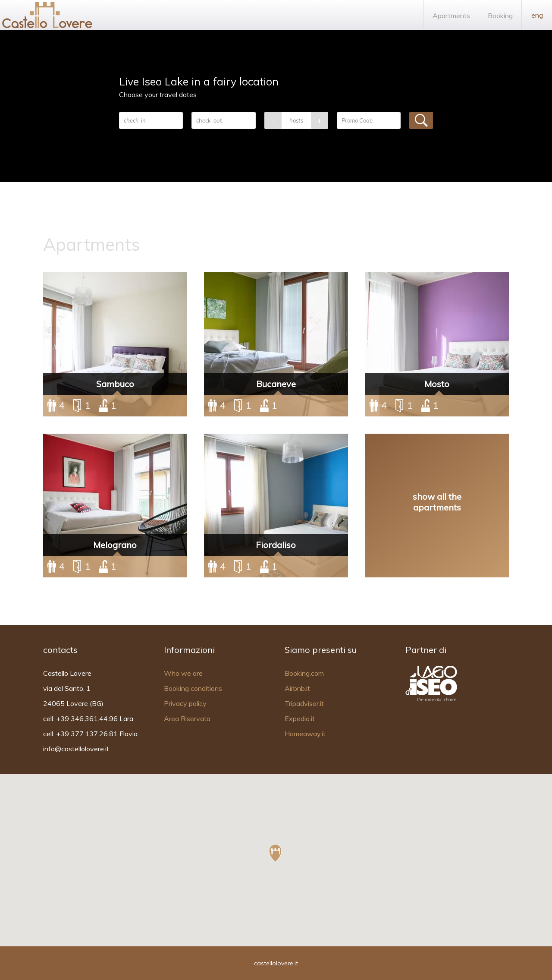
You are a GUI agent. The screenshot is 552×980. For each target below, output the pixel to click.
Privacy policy (185, 703)
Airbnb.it (297, 688)
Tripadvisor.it (304, 703)
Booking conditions (193, 688)
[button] (275, 853)
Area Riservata (187, 718)
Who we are (183, 673)
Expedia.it (300, 718)
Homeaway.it (305, 734)
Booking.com (304, 673)
